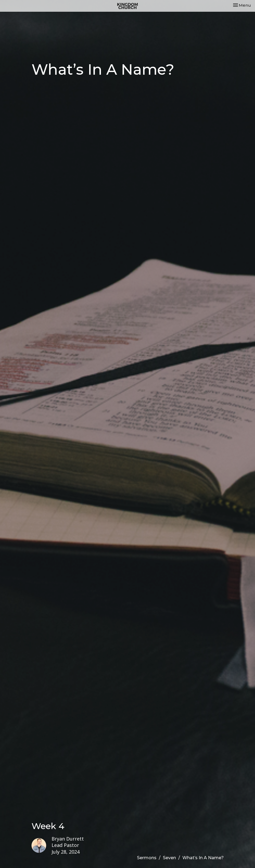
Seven (169, 858)
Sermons (147, 858)
